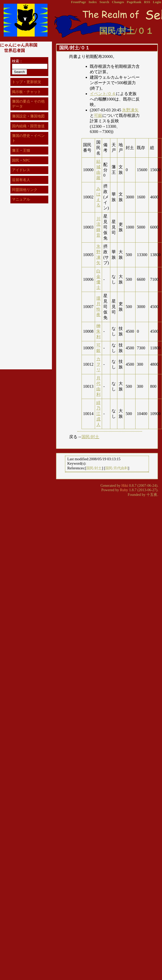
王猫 (26, 150)
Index (93, 2)
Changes (118, 2)
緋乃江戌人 (98, 414)
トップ (17, 82)
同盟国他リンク (25, 190)
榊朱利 (98, 331)
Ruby (124, 490)
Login (157, 2)
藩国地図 (37, 116)
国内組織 (19, 126)
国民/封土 (90, 437)
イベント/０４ (103, 94)
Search (104, 2)
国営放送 (37, 126)
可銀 (98, 115)
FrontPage (79, 2)
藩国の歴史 (21, 136)
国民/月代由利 (117, 468)
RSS (147, 2)
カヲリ (98, 364)
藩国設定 (19, 116)
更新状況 (34, 82)
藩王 (16, 150)
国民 (16, 160)
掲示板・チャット (26, 92)
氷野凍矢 (130, 110)
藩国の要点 (21, 101)
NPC (26, 160)
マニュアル (21, 199)
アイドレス (21, 170)
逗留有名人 (21, 180)
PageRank (134, 2)
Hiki (125, 485)
